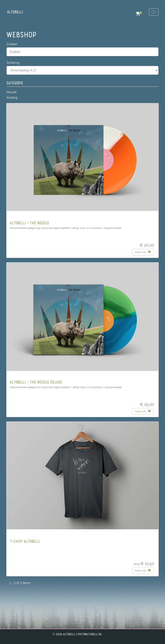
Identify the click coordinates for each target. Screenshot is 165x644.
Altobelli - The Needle (29, 223)
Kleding (12, 98)
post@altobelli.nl (90, 635)
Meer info (143, 252)
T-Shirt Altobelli (25, 542)
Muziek (12, 92)
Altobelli (15, 12)
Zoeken (12, 44)
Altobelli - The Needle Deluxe (36, 382)
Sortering (13, 63)
